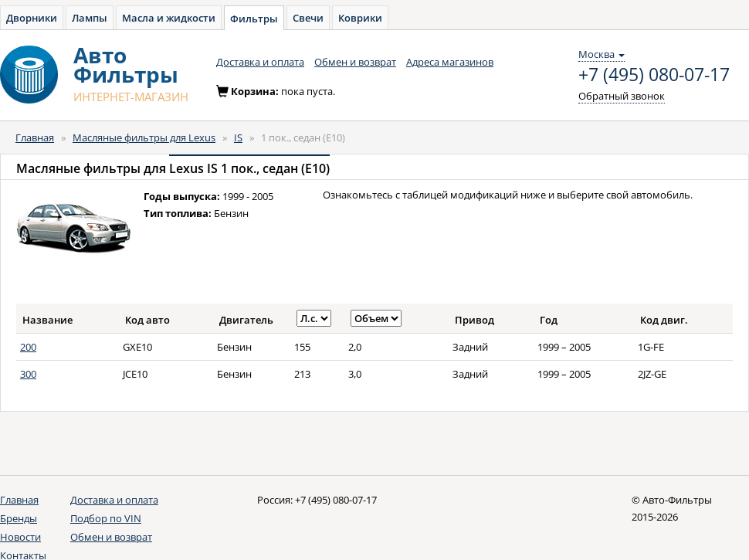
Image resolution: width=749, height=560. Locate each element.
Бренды (19, 518)
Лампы (90, 18)
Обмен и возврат (355, 62)
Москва (602, 54)
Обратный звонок (622, 96)
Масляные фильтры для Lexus (144, 137)
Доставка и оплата (260, 62)
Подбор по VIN (106, 518)
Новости (20, 537)
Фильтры (254, 19)
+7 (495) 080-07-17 (654, 75)
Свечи (308, 18)
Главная (35, 137)
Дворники (32, 18)
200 (28, 347)
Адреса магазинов (450, 62)
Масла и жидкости (169, 18)
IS (238, 137)
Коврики (360, 18)
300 (28, 374)
